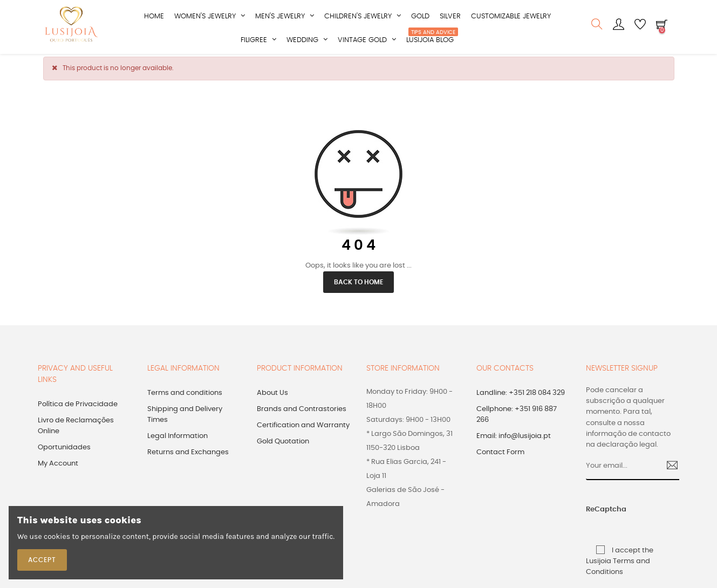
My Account (58, 469)
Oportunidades (64, 453)
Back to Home (358, 288)
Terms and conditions (185, 398)
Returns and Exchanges (188, 458)
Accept (42, 560)
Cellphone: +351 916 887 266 (517, 420)
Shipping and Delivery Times (185, 420)
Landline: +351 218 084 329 (521, 398)
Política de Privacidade (78, 410)
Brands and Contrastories (302, 415)
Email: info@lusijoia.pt (514, 442)
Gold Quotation (283, 447)
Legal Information (177, 442)
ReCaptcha (596, 515)
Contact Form (500, 458)
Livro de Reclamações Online (76, 431)
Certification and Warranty (303, 431)
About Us (272, 398)
